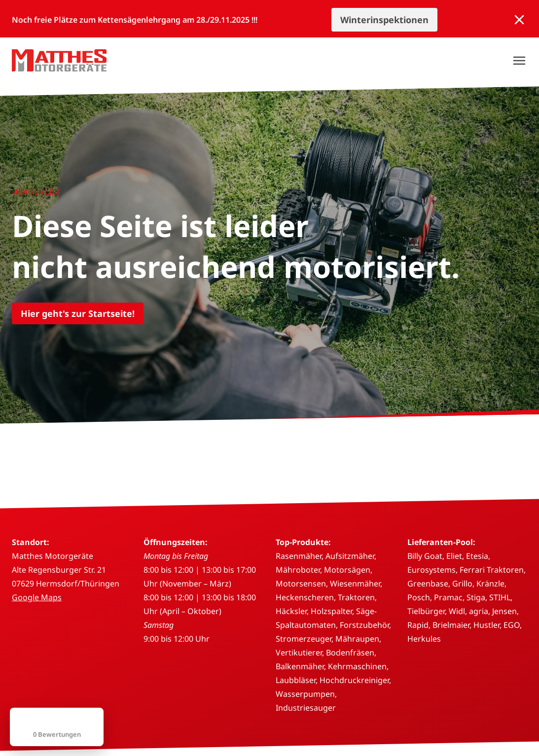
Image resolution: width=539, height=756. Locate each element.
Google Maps (37, 597)
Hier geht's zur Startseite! (78, 313)
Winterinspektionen (384, 20)
